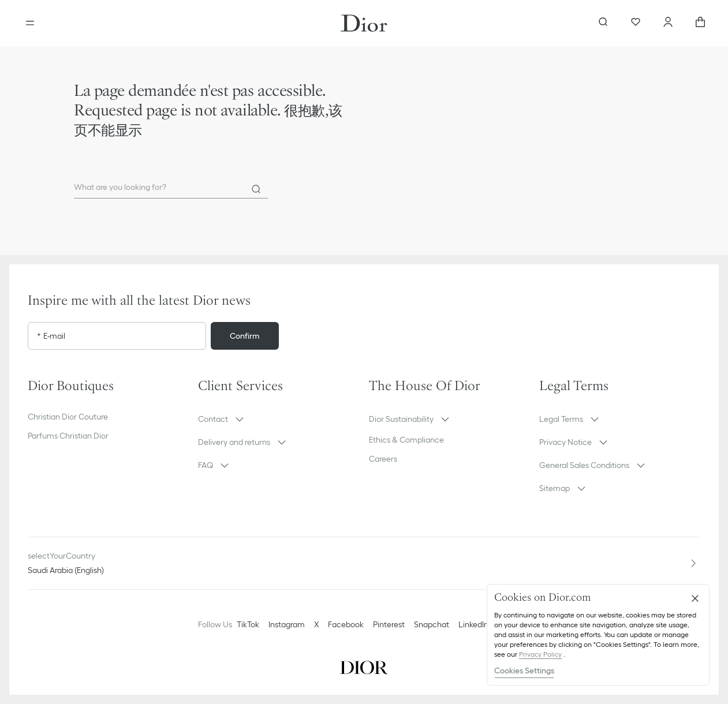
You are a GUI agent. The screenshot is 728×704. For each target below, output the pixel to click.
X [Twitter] (316, 624)
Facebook (346, 624)
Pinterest (389, 624)
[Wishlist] (636, 23)
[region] (598, 635)
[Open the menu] (30, 23)
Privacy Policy (540, 654)
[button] (279, 419)
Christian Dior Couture (68, 417)
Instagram (287, 624)
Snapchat (432, 624)
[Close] (695, 598)
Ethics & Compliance (406, 440)
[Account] (668, 23)
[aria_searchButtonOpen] (603, 23)
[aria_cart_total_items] (700, 23)
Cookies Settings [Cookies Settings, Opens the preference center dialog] (524, 671)
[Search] (256, 189)
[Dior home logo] (364, 23)
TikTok (248, 624)
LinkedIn (473, 624)
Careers (383, 459)
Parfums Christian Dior (68, 436)
